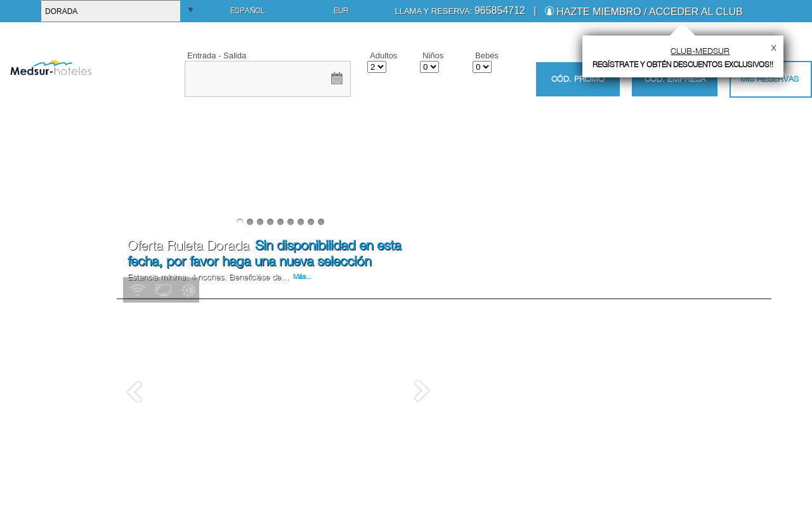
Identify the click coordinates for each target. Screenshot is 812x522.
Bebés (487, 55)
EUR (341, 10)
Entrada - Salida (217, 55)
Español (247, 10)
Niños (433, 55)
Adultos (383, 55)
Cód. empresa (675, 79)
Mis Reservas (769, 79)
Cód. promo (578, 79)
